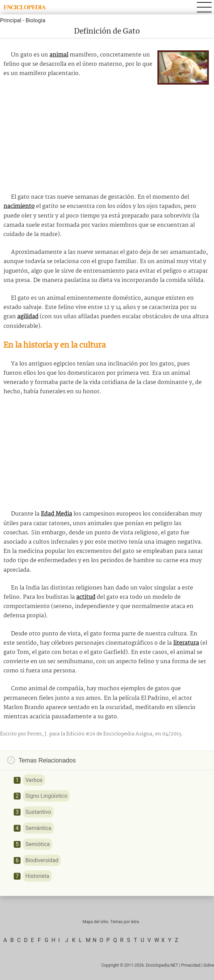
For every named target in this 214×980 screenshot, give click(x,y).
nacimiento (19, 206)
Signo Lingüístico (46, 796)
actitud (86, 597)
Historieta (37, 876)
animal (59, 55)
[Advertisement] (107, 136)
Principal (11, 20)
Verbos (34, 780)
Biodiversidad (42, 860)
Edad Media (56, 514)
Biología (35, 20)
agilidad (28, 317)
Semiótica (38, 844)
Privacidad (191, 965)
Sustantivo (38, 812)
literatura (186, 643)
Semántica (38, 828)
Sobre (209, 965)
